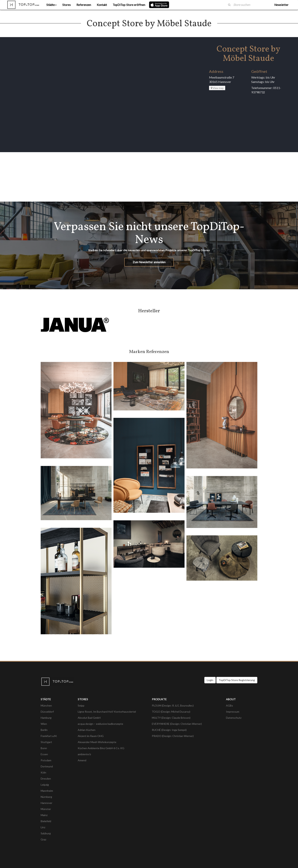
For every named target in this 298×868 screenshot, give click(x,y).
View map (217, 88)
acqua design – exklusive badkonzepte (100, 724)
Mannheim (47, 791)
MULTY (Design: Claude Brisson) (171, 718)
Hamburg (46, 718)
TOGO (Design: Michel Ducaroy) (171, 712)
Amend (82, 760)
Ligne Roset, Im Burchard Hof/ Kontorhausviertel (107, 712)
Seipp (81, 705)
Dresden (46, 779)
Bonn (44, 748)
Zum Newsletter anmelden (149, 262)
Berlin (44, 730)
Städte (52, 5)
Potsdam (46, 760)
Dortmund (47, 766)
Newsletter (281, 5)
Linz (43, 827)
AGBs (229, 705)
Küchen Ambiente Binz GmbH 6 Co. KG (101, 748)
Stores (67, 5)
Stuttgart (46, 742)
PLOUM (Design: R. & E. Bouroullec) (173, 705)
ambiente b (84, 754)
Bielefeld (46, 821)
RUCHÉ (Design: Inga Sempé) (169, 730)
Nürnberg (46, 797)
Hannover (46, 803)
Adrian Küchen (87, 730)
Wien (44, 724)
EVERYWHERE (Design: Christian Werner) (177, 724)
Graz (43, 839)
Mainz (44, 815)
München (46, 705)
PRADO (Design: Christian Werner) (173, 736)
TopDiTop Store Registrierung (237, 680)
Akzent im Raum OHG (91, 736)
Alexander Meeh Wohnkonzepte (97, 742)
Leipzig (45, 785)
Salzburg (46, 833)
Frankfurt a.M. (49, 736)
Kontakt (102, 5)
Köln (43, 772)
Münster (46, 809)
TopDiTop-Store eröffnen (129, 5)
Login (210, 680)
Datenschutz (234, 718)
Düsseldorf (47, 712)
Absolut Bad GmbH (89, 718)
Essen (44, 754)
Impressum (233, 712)
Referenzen (84, 5)
